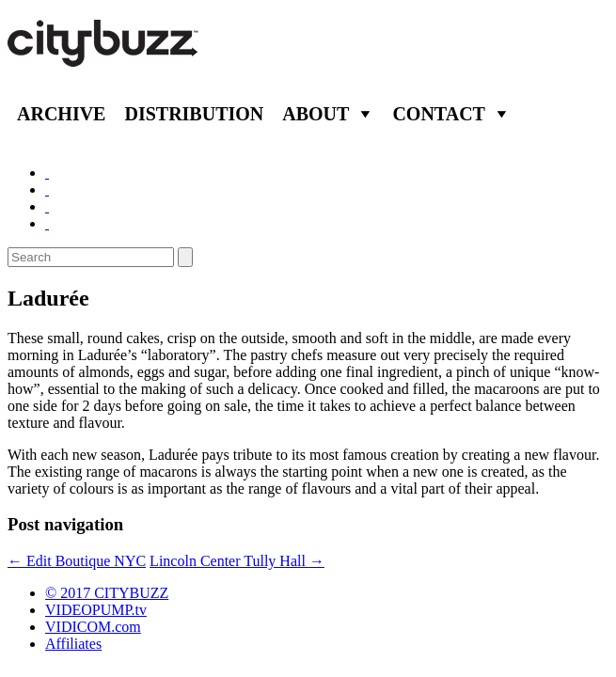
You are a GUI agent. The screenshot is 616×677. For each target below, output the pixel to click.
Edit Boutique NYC (77, 561)
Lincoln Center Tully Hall (237, 561)
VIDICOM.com (93, 627)
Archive (61, 114)
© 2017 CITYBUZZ (107, 593)
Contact (439, 114)
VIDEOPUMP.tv (96, 610)
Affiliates (73, 644)
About (316, 114)
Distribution (194, 114)
